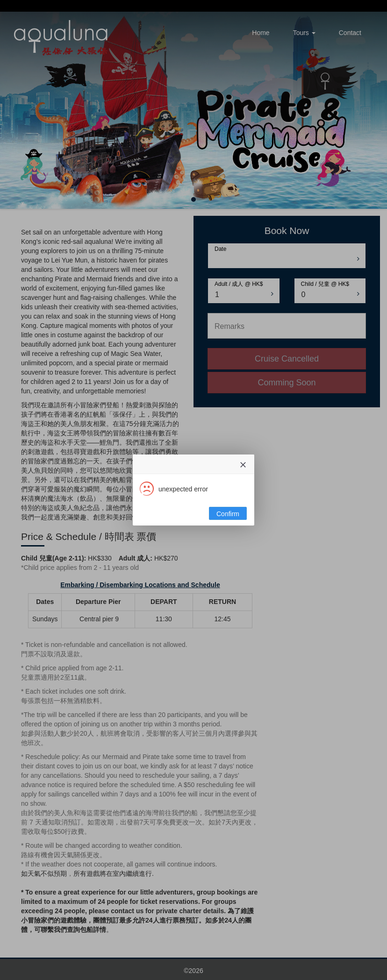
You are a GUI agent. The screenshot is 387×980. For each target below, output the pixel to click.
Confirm (228, 514)
